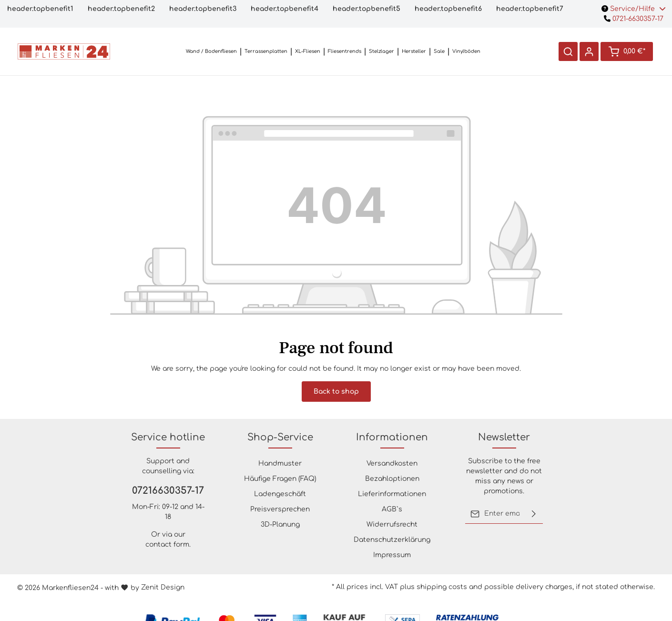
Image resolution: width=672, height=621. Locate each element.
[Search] (568, 51)
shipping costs (442, 587)
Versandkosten (392, 463)
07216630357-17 (168, 491)
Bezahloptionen (392, 479)
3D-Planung (280, 524)
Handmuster (280, 463)
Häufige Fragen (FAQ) (280, 479)
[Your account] (589, 51)
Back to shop (336, 392)
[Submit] (534, 514)
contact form (167, 545)
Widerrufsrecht (392, 524)
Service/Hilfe (634, 9)
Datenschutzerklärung (392, 540)
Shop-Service (280, 437)
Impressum (392, 555)
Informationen (392, 437)
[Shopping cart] (627, 51)
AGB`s (392, 509)
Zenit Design (163, 587)
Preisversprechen (280, 509)
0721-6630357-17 (634, 19)
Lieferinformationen (392, 494)
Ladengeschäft (280, 494)
